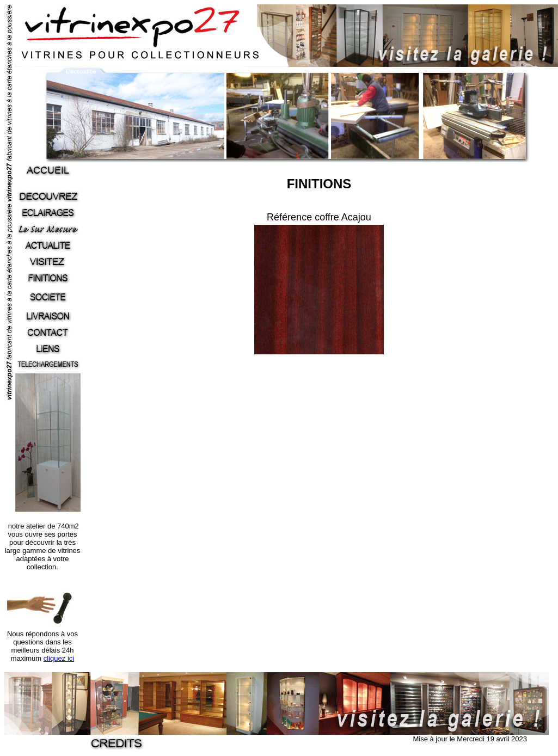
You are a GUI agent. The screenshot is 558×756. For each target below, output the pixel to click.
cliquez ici (59, 658)
